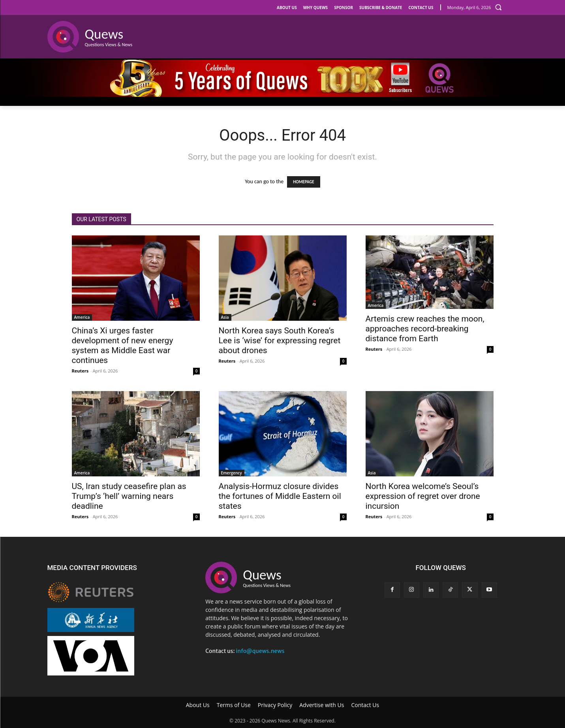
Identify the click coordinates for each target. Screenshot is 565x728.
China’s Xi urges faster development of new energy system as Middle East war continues (123, 345)
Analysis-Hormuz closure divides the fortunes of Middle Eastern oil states (280, 496)
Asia (225, 317)
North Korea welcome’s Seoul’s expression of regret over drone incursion (423, 496)
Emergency (232, 473)
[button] (498, 7)
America (82, 317)
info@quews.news (260, 651)
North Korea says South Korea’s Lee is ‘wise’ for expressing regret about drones (280, 340)
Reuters (80, 371)
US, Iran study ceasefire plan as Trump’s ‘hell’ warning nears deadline (129, 496)
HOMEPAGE (303, 182)
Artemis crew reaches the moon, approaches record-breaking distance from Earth (425, 329)
